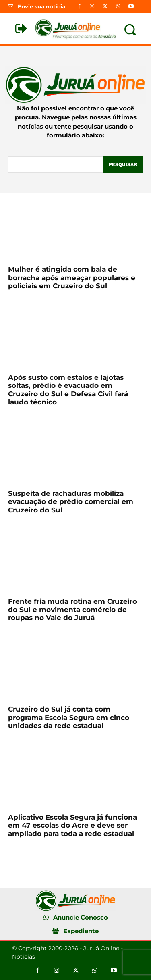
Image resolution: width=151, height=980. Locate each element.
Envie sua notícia (41, 6)
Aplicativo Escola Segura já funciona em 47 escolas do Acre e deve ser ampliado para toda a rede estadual (72, 825)
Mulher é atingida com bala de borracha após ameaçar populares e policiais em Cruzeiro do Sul (72, 278)
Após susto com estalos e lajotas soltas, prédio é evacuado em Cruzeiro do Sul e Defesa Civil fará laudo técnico (68, 390)
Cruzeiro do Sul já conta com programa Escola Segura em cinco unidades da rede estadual (69, 717)
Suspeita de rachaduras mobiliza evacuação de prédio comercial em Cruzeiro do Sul (71, 502)
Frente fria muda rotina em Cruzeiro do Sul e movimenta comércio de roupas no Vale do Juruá (72, 610)
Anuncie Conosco (81, 917)
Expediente (81, 931)
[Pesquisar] (123, 164)
